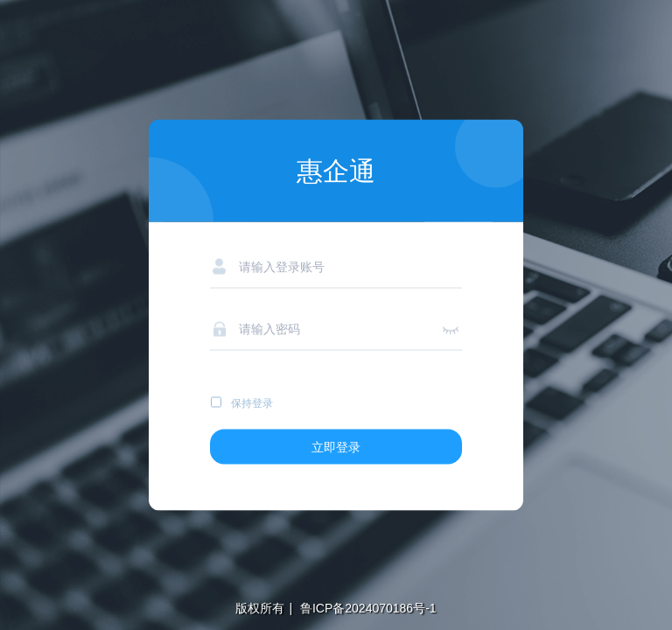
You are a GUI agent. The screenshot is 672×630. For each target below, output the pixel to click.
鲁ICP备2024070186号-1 (367, 608)
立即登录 (336, 447)
